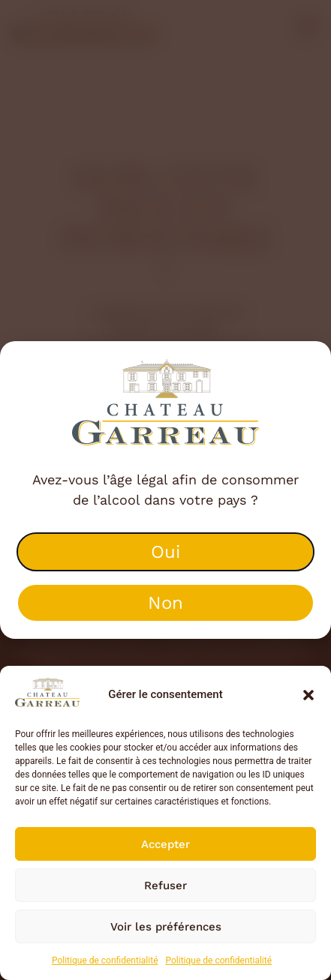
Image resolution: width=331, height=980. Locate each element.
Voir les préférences (166, 927)
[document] (165, 490)
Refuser (165, 886)
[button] (308, 695)
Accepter (165, 844)
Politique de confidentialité (105, 961)
